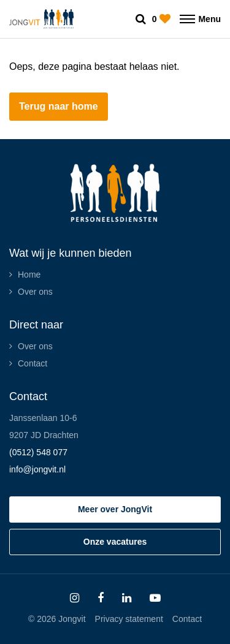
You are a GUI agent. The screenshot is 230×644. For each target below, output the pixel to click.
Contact (33, 363)
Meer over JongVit (115, 509)
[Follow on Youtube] (155, 598)
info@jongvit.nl (37, 469)
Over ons (35, 292)
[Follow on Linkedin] (127, 598)
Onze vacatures (115, 542)
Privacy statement (129, 619)
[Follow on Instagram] (75, 598)
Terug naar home (59, 106)
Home (29, 275)
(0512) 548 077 (38, 452)
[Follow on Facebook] (101, 598)
